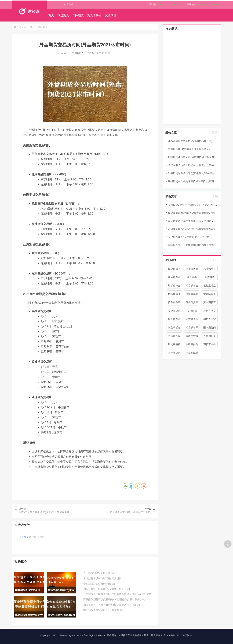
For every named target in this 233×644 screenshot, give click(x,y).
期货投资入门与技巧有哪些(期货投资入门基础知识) (112, 605)
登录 (26, 537)
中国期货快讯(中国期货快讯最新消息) (189, 149)
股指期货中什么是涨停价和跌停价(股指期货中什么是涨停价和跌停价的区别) (193, 181)
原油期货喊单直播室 (192, 337)
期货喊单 (210, 277)
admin (63, 53)
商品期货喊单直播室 (174, 328)
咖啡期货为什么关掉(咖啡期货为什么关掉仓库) (193, 245)
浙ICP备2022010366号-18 (178, 635)
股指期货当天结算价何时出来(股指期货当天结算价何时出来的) (118, 594)
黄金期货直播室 (192, 303)
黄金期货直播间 (174, 312)
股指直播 (192, 311)
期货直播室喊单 (210, 320)
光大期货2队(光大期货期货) (99, 573)
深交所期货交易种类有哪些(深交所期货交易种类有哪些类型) (193, 221)
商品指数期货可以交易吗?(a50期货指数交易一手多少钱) (114, 599)
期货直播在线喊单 (210, 345)
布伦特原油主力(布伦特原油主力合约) (131, 512)
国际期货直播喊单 (174, 354)
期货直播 (192, 277)
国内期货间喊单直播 (210, 328)
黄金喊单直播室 (174, 303)
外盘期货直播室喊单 (210, 337)
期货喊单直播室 (192, 320)
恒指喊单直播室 (192, 295)
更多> (215, 132)
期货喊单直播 (174, 320)
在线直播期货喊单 (192, 345)
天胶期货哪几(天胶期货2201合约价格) (189, 237)
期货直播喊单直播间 (192, 270)
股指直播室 (210, 311)
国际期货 (78, 15)
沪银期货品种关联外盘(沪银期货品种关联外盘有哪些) (193, 173)
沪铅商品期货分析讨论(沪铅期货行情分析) (191, 229)
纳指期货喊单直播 (174, 337)
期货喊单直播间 (174, 286)
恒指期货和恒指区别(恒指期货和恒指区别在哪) (193, 157)
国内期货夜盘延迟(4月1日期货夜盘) (103, 610)
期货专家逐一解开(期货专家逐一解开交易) (107, 589)
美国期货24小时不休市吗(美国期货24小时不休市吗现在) (193, 205)
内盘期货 (63, 15)
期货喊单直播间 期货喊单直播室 (192, 286)
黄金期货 (111, 15)
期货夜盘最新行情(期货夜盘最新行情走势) (191, 213)
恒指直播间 (174, 294)
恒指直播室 (210, 286)
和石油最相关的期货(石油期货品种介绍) (190, 141)
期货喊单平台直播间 (192, 328)
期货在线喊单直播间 (192, 354)
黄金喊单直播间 (210, 295)
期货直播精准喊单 (174, 345)
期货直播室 (94, 15)
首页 (51, 15)
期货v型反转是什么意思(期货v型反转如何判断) (45, 512)
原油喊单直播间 (210, 270)
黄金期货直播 (210, 303)
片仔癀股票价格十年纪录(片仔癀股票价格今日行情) (193, 165)
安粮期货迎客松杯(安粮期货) (99, 584)
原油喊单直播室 (174, 278)
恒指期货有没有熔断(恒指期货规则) (103, 578)
